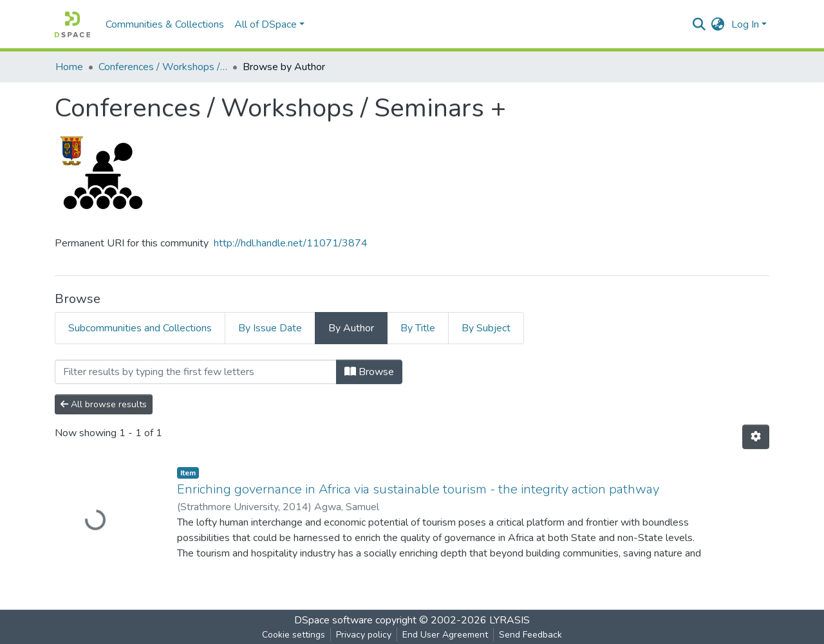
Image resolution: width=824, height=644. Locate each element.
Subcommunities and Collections (140, 328)
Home (69, 67)
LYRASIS (510, 620)
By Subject (486, 328)
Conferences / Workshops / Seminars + (163, 67)
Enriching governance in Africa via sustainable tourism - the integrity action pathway (418, 489)
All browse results (104, 404)
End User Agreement (445, 635)
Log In (745, 24)
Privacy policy (364, 635)
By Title (418, 328)
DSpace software (333, 620)
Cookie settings (294, 635)
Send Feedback (530, 635)
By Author (351, 328)
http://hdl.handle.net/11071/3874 (291, 243)
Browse (369, 372)
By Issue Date (270, 328)
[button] (718, 24)
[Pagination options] (756, 437)
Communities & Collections (165, 24)
